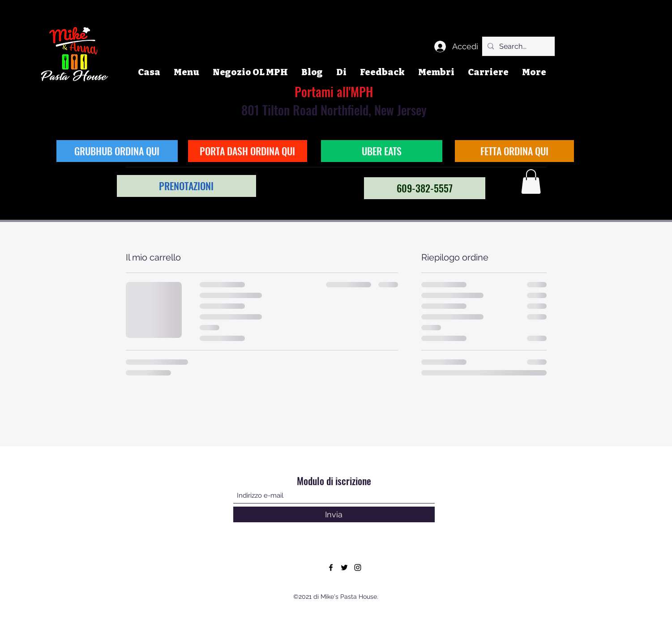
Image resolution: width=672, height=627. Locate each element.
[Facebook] (331, 567)
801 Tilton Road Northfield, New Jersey (334, 101)
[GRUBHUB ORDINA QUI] (117, 151)
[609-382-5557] (425, 188)
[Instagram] (358, 567)
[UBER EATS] (382, 151)
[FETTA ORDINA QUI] (514, 151)
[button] (531, 181)
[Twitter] (344, 567)
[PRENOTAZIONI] (186, 186)
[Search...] (518, 47)
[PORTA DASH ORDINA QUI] (248, 151)
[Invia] (334, 514)
